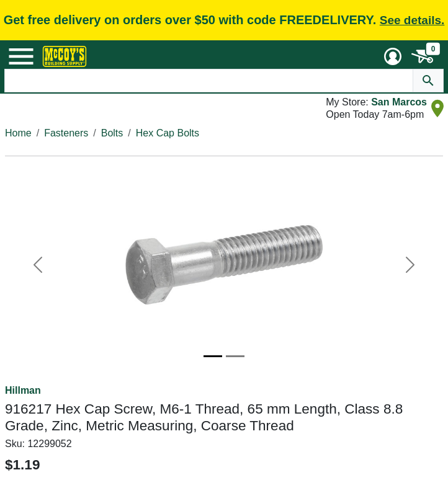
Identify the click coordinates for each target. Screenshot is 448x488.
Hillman (23, 390)
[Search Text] (209, 81)
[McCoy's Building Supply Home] (65, 56)
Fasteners (66, 133)
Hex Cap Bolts (168, 133)
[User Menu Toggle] (393, 56)
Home (18, 133)
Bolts (112, 133)
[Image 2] (235, 356)
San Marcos (399, 102)
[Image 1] (213, 356)
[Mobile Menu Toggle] (21, 56)
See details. (412, 20)
